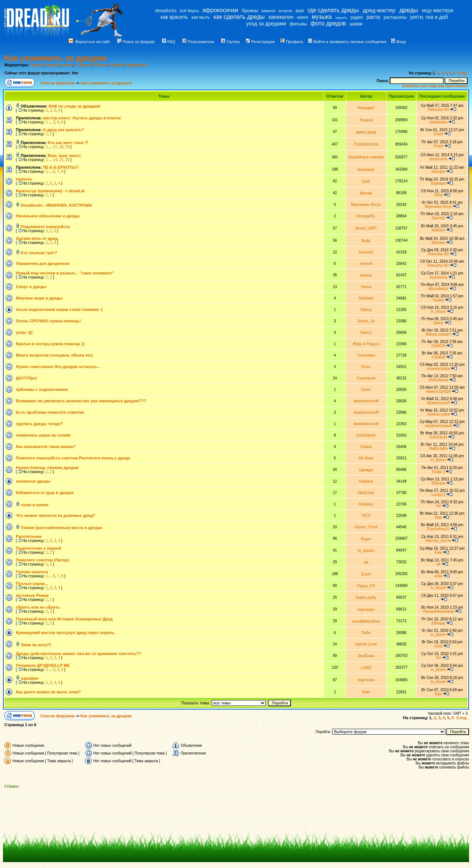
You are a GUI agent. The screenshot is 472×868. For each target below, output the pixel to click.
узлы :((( (24, 332)
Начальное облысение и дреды (48, 216)
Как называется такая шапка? (46, 447)
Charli (438, 134)
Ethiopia (52, 65)
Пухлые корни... (32, 584)
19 (67, 147)
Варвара (438, 183)
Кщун (366, 539)
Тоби (366, 633)
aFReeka (100, 65)
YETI (366, 515)
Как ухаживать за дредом (55, 58)
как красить (174, 17)
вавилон (269, 11)
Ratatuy (366, 481)
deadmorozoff (366, 401)
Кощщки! (366, 108)
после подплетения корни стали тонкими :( (59, 309)
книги (303, 17)
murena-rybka (438, 369)
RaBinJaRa (438, 449)
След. (462, 73)
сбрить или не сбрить (38, 607)
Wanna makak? (438, 334)
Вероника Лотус (366, 204)
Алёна (366, 275)
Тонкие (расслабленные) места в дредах (61, 528)
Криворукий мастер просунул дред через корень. (66, 633)
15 (61, 160)
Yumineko (366, 355)
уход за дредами (266, 24)
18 (61, 147)
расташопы (395, 17)
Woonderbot (438, 289)
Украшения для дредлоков (43, 263)
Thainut (366, 120)
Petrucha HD (438, 110)
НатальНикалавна (438, 611)
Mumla (366, 193)
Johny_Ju (366, 321)
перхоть (341, 18)
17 (55, 147)
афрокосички (220, 10)
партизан (366, 609)
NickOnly (366, 493)
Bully (366, 241)
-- (438, 600)
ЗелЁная (366, 656)
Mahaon (438, 230)
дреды (409, 10)
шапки (356, 24)
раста (373, 17)
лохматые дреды (33, 481)
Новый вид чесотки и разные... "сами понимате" (65, 273)
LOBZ (366, 668)
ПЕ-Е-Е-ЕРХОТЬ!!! (60, 167)
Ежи (438, 517)
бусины (250, 10)
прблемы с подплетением (42, 389)
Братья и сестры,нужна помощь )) (50, 344)
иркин (67, 65)
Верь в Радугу (366, 344)
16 (67, 160)
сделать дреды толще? (39, 424)
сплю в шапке (35, 505)
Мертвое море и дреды (39, 298)
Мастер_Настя (438, 541)
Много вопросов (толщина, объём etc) (54, 355)
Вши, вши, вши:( (64, 155)
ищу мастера (437, 10)
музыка (322, 17)
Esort (366, 574)
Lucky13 (438, 495)
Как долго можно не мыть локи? (48, 692)
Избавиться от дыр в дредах (45, 493)
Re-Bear (366, 458)
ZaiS (366, 181)
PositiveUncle (366, 144)
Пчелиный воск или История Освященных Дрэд (64, 619)
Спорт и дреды (31, 287)
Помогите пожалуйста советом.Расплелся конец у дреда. (73, 458)
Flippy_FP (366, 586)
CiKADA (438, 346)
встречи (285, 11)
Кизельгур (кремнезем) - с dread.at (50, 191)
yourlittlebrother (366, 621)
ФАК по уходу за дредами (75, 106)
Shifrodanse (438, 380)
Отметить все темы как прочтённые (435, 86)
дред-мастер (379, 10)
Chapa (366, 447)
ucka (438, 576)
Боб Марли (189, 11)
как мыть (200, 17)
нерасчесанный (438, 426)
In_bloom (82, 65)
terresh (366, 263)
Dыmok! (438, 218)
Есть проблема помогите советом (50, 412)
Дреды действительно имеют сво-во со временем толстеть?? (79, 654)
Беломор (366, 169)
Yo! (438, 506)
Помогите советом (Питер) (42, 560)
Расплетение (29, 536)
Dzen (366, 367)
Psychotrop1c (438, 529)
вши (300, 11)
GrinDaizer (366, 435)
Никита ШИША (438, 391)
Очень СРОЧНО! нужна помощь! (48, 321)
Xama (366, 287)
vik (366, 562)
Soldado (366, 298)
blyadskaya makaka (366, 157)
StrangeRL (366, 216)
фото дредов (328, 23)
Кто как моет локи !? (68, 143)
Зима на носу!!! (36, 645)
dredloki (117, 65)
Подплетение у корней (39, 548)
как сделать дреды (239, 17)
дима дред (366, 132)
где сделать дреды (333, 10)
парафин (30, 678)
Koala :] (438, 472)
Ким (366, 692)
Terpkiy (37, 65)
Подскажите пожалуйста (45, 227)
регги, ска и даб (429, 17)
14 (55, 160)
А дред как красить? (63, 130)
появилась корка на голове (43, 435)
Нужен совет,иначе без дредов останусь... (58, 367)
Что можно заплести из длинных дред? (55, 515)
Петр (438, 195)
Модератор (136, 65)
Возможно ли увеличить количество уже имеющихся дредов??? (81, 401)
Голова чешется (32, 572)
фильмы (299, 24)
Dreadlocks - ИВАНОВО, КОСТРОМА (56, 205)
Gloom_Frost (366, 527)
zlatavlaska (438, 122)
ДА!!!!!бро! (27, 378)
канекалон (281, 17)
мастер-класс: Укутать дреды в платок (82, 118)
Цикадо (366, 470)
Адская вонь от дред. (37, 238)
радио (357, 17)
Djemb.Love (366, 644)
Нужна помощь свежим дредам (47, 468)
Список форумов (58, 83)
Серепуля (366, 378)
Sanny (366, 309)
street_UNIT (366, 228)
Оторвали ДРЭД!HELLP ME (43, 665)
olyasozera (438, 159)
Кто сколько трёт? (39, 253)
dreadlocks (166, 11)
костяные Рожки (32, 595)
